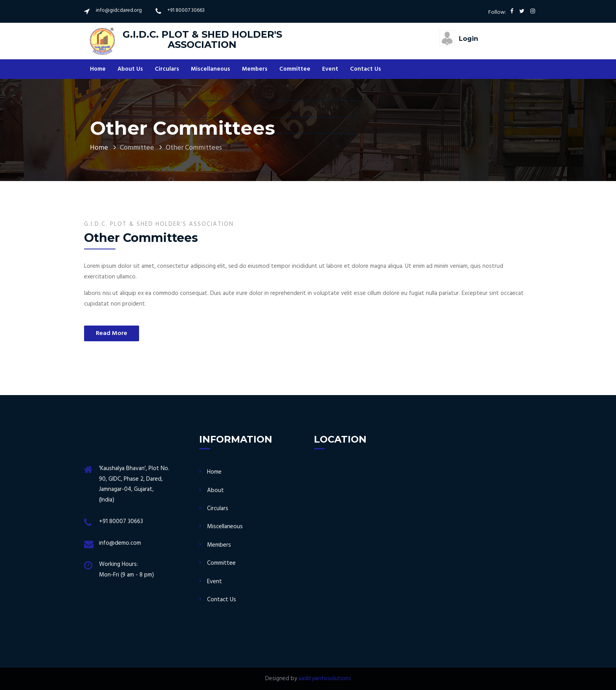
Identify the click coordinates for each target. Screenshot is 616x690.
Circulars (167, 69)
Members (255, 69)
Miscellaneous (211, 69)
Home (98, 69)
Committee (295, 69)
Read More (112, 333)
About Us (130, 69)
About (215, 491)
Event (330, 69)
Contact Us (366, 69)
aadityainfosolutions (325, 679)
